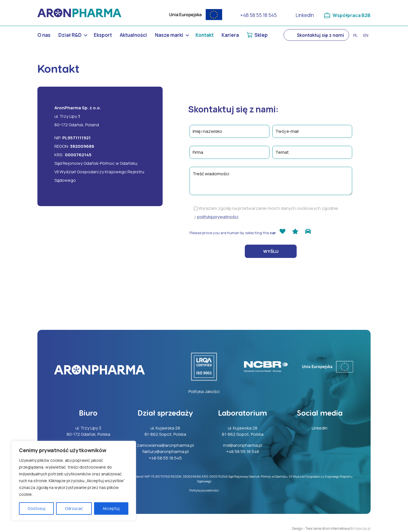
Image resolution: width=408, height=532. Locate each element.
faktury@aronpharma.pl (165, 451)
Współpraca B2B (351, 15)
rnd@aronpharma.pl (243, 445)
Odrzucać (74, 508)
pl (355, 35)
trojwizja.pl (362, 528)
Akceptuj (111, 508)
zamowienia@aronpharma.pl (165, 445)
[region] (74, 481)
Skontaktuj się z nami (320, 35)
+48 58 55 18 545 (258, 15)
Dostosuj (37, 508)
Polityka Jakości (204, 391)
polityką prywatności (218, 217)
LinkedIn (304, 15)
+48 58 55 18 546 (243, 451)
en (366, 35)
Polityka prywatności (204, 490)
